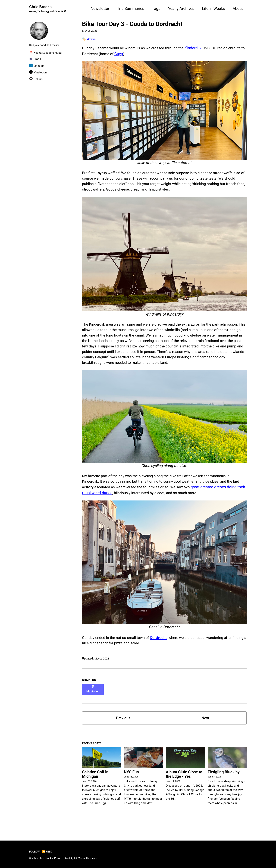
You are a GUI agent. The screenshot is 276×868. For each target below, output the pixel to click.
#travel (92, 39)
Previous (123, 729)
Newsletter (100, 9)
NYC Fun (131, 784)
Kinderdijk (200, 48)
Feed (48, 852)
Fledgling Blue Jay (224, 784)
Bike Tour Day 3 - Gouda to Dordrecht (132, 24)
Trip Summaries (131, 9)
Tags (156, 9)
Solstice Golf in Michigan (95, 786)
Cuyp (139, 54)
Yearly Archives (181, 9)
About (238, 9)
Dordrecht (163, 651)
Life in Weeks (214, 9)
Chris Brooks (49, 9)
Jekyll (73, 858)
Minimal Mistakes (90, 858)
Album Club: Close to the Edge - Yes (184, 786)
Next (205, 729)
